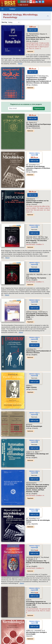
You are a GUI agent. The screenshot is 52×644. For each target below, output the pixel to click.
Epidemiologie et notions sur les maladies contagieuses (37, 201)
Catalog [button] (12, 9)
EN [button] (31, 2)
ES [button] (28, 2)
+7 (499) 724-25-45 (23, 5)
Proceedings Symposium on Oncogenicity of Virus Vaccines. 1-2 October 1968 (38, 603)
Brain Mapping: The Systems (36, 278)
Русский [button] (23, 2)
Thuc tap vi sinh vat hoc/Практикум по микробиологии (38, 125)
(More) (20, 64)
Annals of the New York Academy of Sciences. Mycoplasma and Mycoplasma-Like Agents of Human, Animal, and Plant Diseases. (38, 488)
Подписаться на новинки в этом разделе (26, 104)
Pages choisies (31, 387)
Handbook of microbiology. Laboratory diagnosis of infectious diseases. (38, 168)
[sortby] (14, 22)
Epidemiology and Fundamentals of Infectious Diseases (38, 352)
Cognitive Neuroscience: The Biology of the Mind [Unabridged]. (38, 563)
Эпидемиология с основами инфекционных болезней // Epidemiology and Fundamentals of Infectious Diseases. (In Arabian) (38, 80)
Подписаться (39, 108)
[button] (34, 2)
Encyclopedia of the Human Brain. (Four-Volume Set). (38, 38)
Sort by (4, 22)
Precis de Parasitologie (34, 426)
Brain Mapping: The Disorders (37, 240)
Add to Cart (33, 30)
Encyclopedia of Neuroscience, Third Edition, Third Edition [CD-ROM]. (37, 315)
